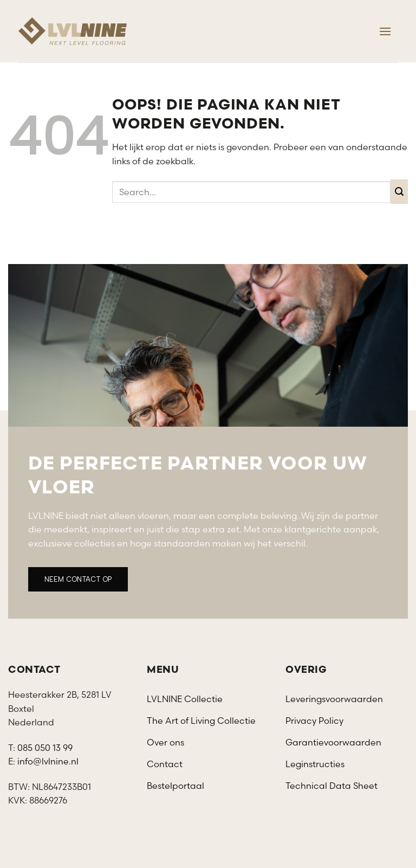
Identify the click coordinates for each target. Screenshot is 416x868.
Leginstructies (315, 764)
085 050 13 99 (45, 748)
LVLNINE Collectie (185, 699)
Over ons (165, 742)
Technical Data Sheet (331, 786)
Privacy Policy (314, 721)
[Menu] (385, 31)
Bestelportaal (175, 786)
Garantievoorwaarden (333, 742)
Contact (165, 764)
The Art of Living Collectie (201, 721)
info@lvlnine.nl (48, 761)
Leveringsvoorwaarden (334, 699)
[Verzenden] (399, 192)
